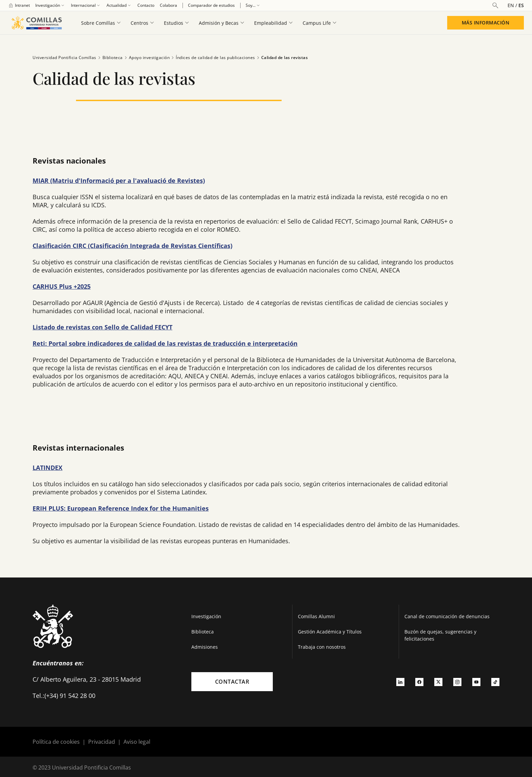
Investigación (206, 616)
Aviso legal (137, 742)
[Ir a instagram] (457, 682)
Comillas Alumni (316, 616)
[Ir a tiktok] (495, 682)
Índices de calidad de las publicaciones (212, 58)
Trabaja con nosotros (322, 647)
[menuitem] (19, 5)
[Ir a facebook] (419, 682)
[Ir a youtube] (476, 682)
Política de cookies (56, 742)
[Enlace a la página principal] (36, 23)
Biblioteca (110, 58)
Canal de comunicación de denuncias (447, 616)
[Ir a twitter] (438, 682)
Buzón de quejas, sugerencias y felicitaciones (440, 635)
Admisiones (205, 647)
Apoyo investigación (146, 58)
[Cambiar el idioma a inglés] (513, 5)
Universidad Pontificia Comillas (64, 58)
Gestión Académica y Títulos (330, 632)
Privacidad (102, 742)
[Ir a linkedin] (400, 682)
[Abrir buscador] (495, 5)
